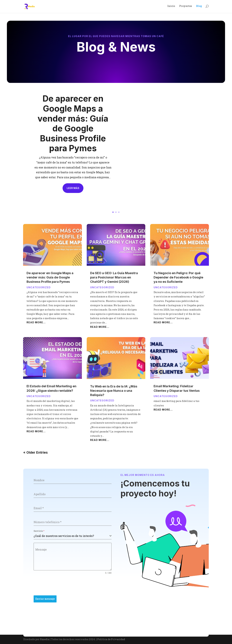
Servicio (39, 531)
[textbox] (72, 536)
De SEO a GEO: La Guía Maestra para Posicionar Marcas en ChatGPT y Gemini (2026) (114, 277)
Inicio (171, 7)
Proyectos (186, 7)
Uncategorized (39, 287)
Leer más (73, 188)
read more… (36, 322)
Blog (199, 7)
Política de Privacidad (111, 639)
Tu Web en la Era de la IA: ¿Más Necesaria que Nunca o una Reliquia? (114, 391)
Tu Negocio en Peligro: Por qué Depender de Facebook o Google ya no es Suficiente (178, 277)
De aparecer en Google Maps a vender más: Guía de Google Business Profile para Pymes (73, 123)
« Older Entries (36, 453)
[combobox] (73, 536)
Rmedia (45, 639)
